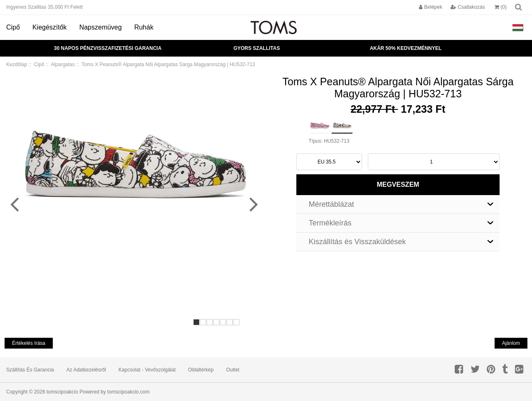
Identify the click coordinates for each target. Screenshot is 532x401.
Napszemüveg (101, 27)
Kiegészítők (50, 27)
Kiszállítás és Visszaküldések (357, 242)
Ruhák (144, 27)
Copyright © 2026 (26, 392)
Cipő (13, 27)
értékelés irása (29, 343)
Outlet (233, 370)
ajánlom (511, 343)
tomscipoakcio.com (128, 392)
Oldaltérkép (201, 370)
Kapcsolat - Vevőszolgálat (147, 370)
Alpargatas (63, 64)
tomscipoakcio (62, 392)
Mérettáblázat (331, 204)
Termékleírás (330, 223)
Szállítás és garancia (30, 370)
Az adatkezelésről (86, 370)
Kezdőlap (17, 64)
